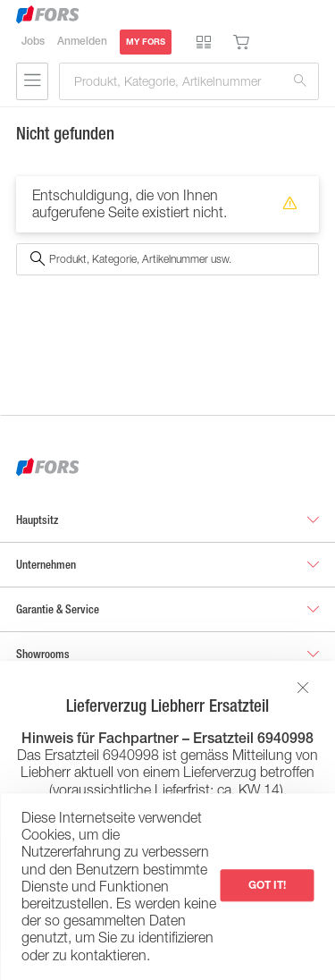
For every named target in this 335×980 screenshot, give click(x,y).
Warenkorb (241, 42)
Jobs (33, 41)
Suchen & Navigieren (32, 81)
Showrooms (43, 654)
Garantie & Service (58, 609)
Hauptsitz (37, 520)
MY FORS (146, 42)
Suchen (300, 81)
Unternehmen (46, 565)
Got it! (267, 885)
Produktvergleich (204, 42)
